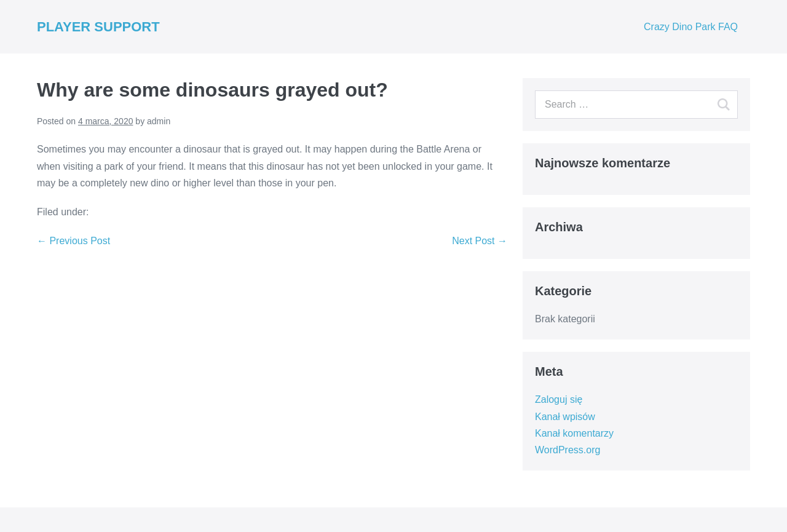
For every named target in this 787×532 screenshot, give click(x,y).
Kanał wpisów (565, 417)
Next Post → (480, 241)
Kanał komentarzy (574, 433)
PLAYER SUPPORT (98, 27)
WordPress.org (568, 450)
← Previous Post (73, 241)
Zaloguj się (559, 399)
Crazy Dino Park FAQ (691, 27)
